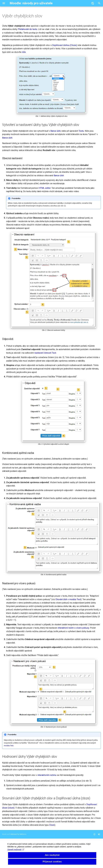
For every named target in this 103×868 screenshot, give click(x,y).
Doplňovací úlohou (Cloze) (65, 45)
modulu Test (9, 746)
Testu (81, 131)
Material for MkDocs (18, 834)
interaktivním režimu (47, 775)
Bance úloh (56, 131)
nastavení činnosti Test (45, 353)
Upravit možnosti (16, 857)
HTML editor (45, 188)
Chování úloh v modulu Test (68, 599)
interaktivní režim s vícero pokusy (73, 628)
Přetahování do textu (27, 29)
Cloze (52, 825)
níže (24, 52)
